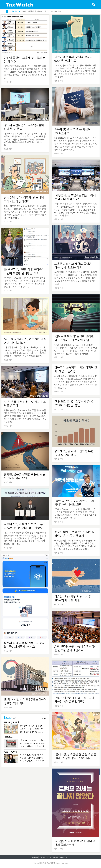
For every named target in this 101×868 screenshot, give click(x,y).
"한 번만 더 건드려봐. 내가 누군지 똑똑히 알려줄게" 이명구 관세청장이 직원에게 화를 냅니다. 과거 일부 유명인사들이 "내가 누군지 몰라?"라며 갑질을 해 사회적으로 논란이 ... (25, 282)
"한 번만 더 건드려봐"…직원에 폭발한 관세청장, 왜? (42, 740)
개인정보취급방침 (53, 857)
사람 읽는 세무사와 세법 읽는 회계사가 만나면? (39, 758)
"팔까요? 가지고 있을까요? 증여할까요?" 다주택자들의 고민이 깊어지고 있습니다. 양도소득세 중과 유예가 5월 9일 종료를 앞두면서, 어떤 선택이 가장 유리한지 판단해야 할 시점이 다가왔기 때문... (25, 139)
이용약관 (42, 857)
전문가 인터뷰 (11, 752)
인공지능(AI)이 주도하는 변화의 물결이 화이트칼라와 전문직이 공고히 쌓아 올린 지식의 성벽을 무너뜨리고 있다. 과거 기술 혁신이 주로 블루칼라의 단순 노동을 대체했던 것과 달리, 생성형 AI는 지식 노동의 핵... (25, 416)
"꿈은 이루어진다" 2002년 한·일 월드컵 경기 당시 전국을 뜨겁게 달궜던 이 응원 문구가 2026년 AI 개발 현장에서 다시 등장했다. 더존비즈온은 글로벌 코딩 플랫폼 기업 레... (75, 514)
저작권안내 (64, 857)
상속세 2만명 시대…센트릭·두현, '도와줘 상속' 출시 (41, 11)
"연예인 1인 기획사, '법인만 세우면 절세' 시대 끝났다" (43, 755)
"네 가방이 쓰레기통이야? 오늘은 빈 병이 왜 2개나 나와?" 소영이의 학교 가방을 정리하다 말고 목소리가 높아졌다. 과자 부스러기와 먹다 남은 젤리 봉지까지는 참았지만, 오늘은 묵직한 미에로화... (25, 352)
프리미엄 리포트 (12, 723)
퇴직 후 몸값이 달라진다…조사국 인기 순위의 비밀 (41, 743)
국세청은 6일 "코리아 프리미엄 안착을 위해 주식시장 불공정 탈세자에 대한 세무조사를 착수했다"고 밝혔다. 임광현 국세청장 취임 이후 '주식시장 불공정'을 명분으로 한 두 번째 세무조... (75, 545)
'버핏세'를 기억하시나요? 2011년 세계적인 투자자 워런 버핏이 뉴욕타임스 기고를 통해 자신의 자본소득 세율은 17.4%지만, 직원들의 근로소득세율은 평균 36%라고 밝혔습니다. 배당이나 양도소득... (25, 72)
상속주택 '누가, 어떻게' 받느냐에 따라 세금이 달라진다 (43, 726)
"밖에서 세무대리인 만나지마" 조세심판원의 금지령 (41, 746)
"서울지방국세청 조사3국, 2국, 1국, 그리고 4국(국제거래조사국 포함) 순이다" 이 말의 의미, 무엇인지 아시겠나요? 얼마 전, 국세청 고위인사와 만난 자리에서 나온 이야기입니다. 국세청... (76, 349)
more (44, 718)
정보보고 (8, 737)
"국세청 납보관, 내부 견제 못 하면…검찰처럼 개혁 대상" (43, 761)
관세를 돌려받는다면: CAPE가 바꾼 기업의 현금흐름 (41, 732)
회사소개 (35, 857)
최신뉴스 (15, 11)
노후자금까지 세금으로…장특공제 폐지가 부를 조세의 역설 (44, 729)
